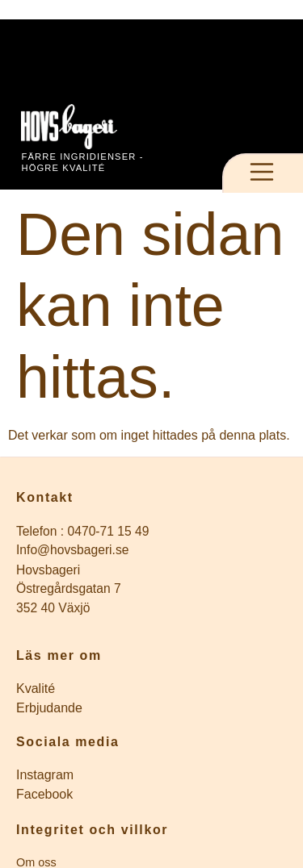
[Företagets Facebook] (151, 795)
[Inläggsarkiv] (151, 689)
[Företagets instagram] (151, 775)
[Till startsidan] (86, 127)
